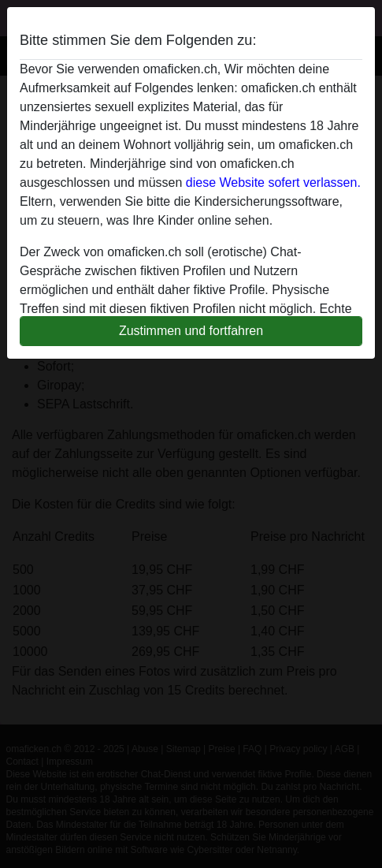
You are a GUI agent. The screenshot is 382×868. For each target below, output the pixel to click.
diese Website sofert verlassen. (273, 183)
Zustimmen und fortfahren (191, 331)
